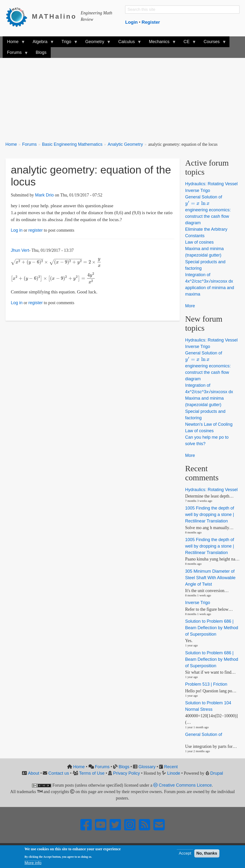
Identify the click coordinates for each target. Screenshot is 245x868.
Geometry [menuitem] (96, 43)
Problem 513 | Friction (206, 684)
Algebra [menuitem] (41, 43)
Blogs (124, 767)
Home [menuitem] (14, 43)
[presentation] (56, 262)
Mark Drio (44, 195)
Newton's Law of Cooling (209, 424)
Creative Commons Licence (183, 785)
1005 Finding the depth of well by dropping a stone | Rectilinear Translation (210, 515)
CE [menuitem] (188, 43)
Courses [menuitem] (213, 43)
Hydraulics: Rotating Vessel (212, 184)
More (190, 306)
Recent (171, 767)
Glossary (147, 767)
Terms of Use (92, 773)
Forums (29, 144)
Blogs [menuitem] (41, 52)
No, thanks (207, 853)
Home (11, 144)
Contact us (59, 773)
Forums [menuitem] (15, 54)
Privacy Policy (127, 773)
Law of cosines (199, 242)
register (35, 230)
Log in (17, 230)
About (34, 773)
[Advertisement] (123, 97)
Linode (174, 773)
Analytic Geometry (125, 144)
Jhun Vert (20, 250)
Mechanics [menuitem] (160, 43)
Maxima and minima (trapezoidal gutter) (204, 252)
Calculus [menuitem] (128, 43)
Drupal (217, 773)
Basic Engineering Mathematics (72, 144)
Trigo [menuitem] (67, 43)
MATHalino (54, 16)
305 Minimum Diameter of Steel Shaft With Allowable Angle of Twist (210, 578)
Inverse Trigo (198, 190)
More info (33, 863)
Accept (185, 853)
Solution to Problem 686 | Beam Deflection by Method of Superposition (212, 628)
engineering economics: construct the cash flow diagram (208, 216)
